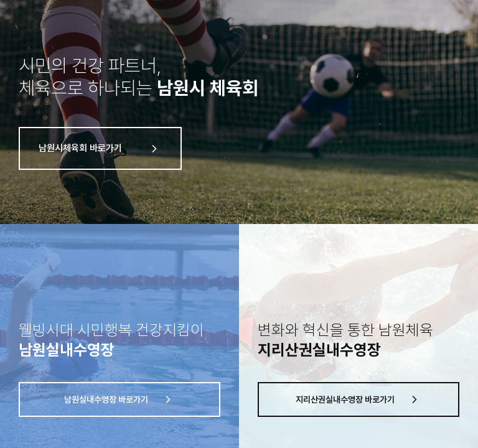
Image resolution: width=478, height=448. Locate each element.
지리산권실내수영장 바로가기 (359, 399)
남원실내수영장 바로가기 (120, 399)
